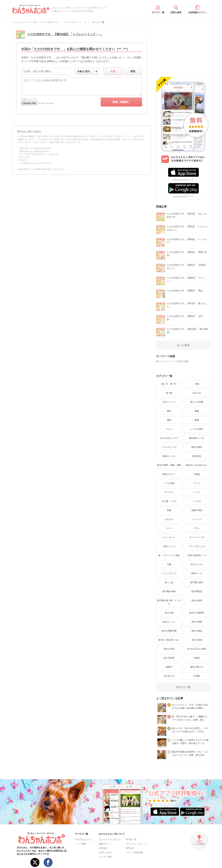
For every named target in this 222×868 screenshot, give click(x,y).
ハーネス (197, 501)
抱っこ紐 (169, 582)
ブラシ (197, 528)
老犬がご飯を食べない (169, 640)
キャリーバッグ (197, 537)
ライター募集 (105, 857)
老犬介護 (169, 613)
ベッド (197, 492)
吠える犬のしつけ (169, 438)
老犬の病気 (197, 640)
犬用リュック (169, 546)
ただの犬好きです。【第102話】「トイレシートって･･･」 (65, 34)
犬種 (197, 384)
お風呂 (197, 658)
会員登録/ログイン (197, 12)
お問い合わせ (105, 852)
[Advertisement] (183, 49)
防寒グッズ (197, 573)
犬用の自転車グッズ (197, 555)
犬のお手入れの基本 (197, 649)
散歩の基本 (197, 447)
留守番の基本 (197, 582)
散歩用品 (197, 456)
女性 (113, 71)
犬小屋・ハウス (169, 501)
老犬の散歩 (197, 631)
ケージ (197, 483)
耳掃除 (197, 676)
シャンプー (197, 519)
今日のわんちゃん (84, 839)
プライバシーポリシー (137, 844)
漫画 (169, 420)
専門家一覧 (131, 839)
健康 (197, 411)
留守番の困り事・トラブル (169, 602)
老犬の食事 (197, 622)
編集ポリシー (105, 844)
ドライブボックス (197, 546)
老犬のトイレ (169, 622)
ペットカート (169, 537)
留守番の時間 (169, 591)
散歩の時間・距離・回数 (169, 465)
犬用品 (197, 474)
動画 (197, 420)
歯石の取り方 (197, 667)
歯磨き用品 (197, 510)
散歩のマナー (169, 474)
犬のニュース (169, 402)
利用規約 (103, 848)
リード (169, 528)
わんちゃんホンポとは (110, 839)
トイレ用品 (169, 483)
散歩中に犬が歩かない (197, 465)
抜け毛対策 (169, 658)
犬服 (169, 564)
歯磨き (169, 667)
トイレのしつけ (169, 447)
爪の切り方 (169, 676)
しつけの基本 (197, 429)
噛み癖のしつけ (197, 438)
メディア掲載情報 (134, 852)
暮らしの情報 (197, 402)
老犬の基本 (197, 601)
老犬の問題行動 (169, 631)
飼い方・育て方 (169, 384)
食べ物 (169, 393)
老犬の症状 (169, 649)
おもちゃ (169, 519)
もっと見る (183, 345)
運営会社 (130, 848)
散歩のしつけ (169, 456)
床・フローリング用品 (169, 555)
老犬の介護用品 (197, 613)
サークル (169, 492)
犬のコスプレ (197, 564)
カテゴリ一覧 (158, 12)
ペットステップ (169, 573)
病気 (169, 411)
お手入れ (197, 393)
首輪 (169, 510)
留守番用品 (197, 591)
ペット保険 (80, 844)
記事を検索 (176, 12)
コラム (169, 429)
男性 (133, 71)
